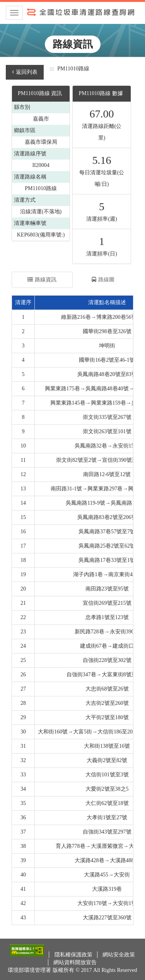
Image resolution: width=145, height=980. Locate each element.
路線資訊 (42, 280)
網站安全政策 (119, 955)
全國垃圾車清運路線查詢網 (72, 12)
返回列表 (25, 72)
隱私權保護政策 (74, 955)
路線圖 (103, 280)
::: (52, 69)
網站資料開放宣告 (75, 962)
